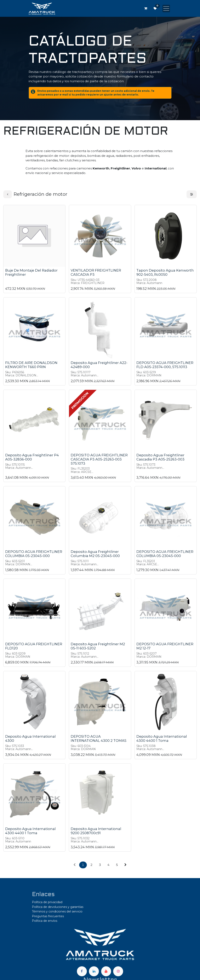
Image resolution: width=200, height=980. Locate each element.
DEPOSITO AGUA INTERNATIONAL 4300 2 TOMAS (99, 738)
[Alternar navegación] (166, 8)
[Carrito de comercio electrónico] (146, 8)
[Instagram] (118, 971)
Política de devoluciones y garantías (58, 907)
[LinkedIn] (94, 971)
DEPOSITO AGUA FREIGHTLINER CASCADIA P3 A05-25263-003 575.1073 (99, 459)
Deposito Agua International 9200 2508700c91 (96, 831)
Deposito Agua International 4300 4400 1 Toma (162, 738)
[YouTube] (106, 971)
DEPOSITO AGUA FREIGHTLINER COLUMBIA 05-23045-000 (34, 554)
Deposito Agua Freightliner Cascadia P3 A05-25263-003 (160, 457)
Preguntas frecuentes (48, 916)
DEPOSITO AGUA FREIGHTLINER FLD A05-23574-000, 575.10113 (165, 365)
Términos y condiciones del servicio (57, 911)
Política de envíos (45, 921)
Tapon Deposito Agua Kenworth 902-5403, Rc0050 (165, 273)
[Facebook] (82, 971)
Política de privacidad (47, 902)
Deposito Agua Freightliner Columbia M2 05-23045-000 (95, 554)
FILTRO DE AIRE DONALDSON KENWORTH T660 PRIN (31, 365)
